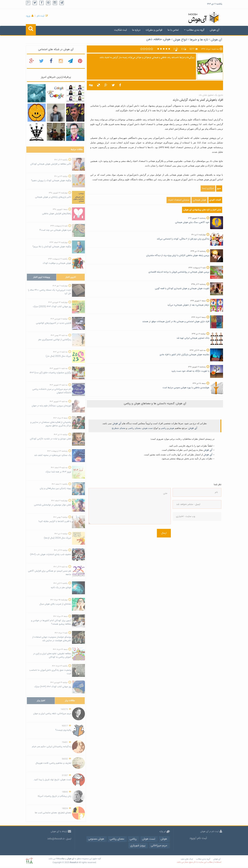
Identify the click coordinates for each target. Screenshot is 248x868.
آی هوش (215, 30)
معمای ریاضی (134, 428)
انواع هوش (180, 40)
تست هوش (148, 428)
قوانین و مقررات (154, 30)
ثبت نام (41, 16)
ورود (28, 16)
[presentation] (187, 537)
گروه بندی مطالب (194, 30)
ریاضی (164, 428)
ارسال (164, 533)
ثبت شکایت (120, 30)
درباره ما (136, 30)
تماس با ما (173, 30)
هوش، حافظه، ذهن (158, 39)
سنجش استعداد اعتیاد (179, 200)
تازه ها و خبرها (199, 40)
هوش (172, 428)
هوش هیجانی (200, 200)
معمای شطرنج (119, 428)
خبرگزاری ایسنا (208, 188)
